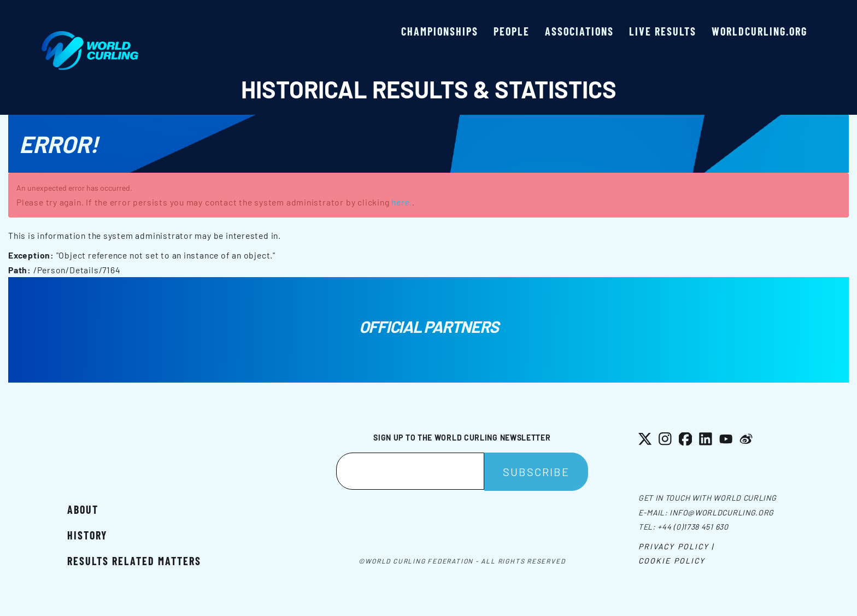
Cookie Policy (672, 561)
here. (402, 202)
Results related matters (134, 561)
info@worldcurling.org (722, 512)
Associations (579, 31)
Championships (440, 31)
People (512, 31)
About (83, 509)
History (87, 535)
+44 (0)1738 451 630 (693, 527)
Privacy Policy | (676, 546)
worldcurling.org (759, 31)
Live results (663, 31)
